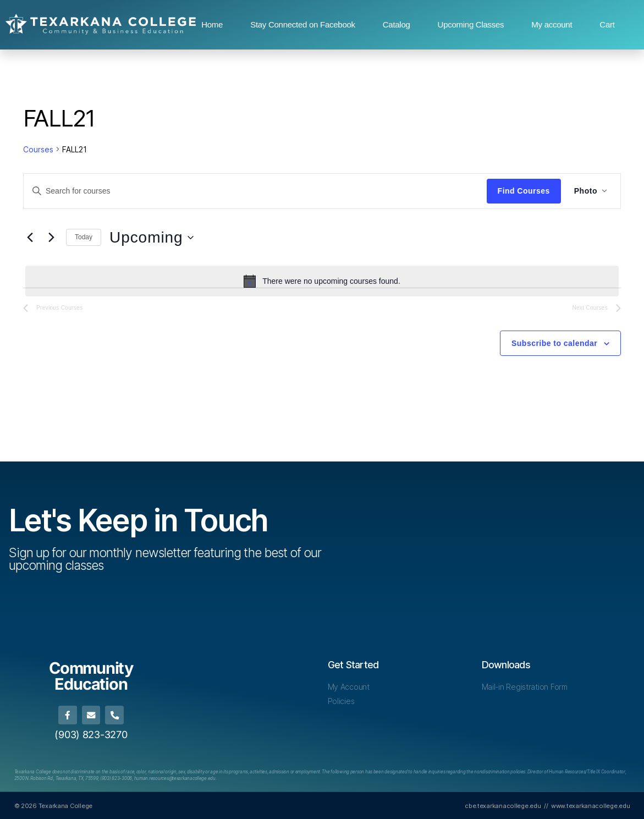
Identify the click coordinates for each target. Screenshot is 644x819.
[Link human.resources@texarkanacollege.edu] (175, 778)
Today (84, 237)
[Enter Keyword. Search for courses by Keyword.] (255, 191)
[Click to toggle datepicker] (152, 238)
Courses (38, 149)
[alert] (322, 281)
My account (552, 24)
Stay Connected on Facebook (303, 24)
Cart (607, 24)
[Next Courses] (51, 238)
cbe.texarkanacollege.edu (503, 805)
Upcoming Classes (471, 24)
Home (212, 24)
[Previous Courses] (30, 238)
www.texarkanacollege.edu (591, 805)
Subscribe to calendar (554, 343)
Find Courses (524, 191)
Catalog (397, 24)
